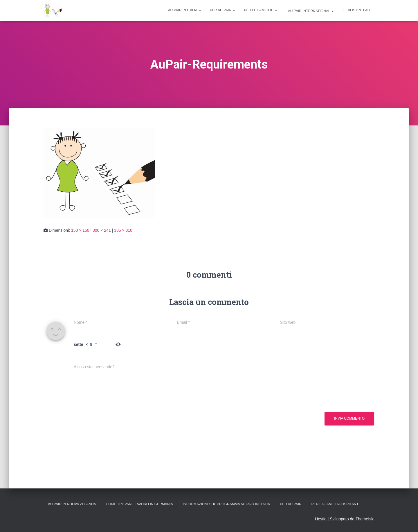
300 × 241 (102, 230)
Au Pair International (310, 11)
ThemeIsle (365, 519)
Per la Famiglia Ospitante (336, 504)
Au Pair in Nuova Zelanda (72, 504)
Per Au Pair (223, 10)
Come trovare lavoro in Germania (139, 504)
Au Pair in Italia (184, 10)
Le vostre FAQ (356, 10)
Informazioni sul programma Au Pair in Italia (227, 504)
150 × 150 (80, 230)
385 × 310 (123, 230)
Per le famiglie (261, 10)
